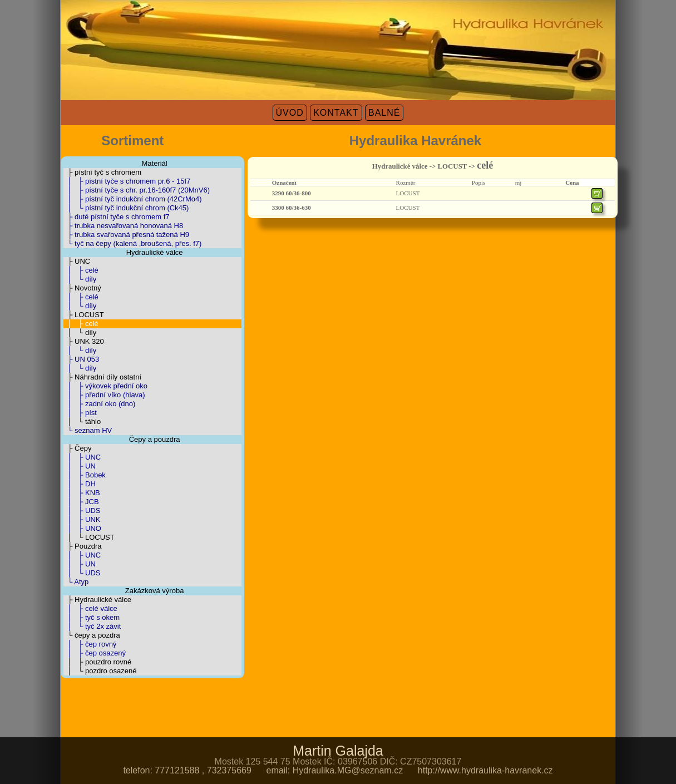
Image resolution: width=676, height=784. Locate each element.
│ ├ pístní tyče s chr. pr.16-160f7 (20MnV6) (137, 190)
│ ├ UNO (82, 528)
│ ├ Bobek (85, 475)
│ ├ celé (81, 270)
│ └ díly (80, 279)
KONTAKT (336, 113)
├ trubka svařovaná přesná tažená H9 (126, 235)
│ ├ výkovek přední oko (105, 386)
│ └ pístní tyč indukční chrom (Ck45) (126, 208)
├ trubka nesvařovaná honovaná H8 (123, 226)
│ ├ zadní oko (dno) (99, 404)
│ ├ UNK (82, 519)
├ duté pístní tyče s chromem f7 (117, 217)
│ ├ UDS (82, 511)
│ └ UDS (82, 573)
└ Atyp (76, 582)
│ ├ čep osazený (95, 653)
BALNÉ (384, 113)
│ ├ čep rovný (90, 644)
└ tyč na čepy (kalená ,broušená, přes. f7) (132, 243)
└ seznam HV (88, 430)
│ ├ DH (80, 484)
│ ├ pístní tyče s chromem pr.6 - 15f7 (127, 181)
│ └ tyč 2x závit (92, 626)
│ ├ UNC (82, 457)
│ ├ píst (80, 413)
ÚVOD (290, 113)
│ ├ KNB (82, 493)
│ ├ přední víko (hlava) (104, 395)
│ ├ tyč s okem (92, 617)
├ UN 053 (81, 359)
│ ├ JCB (81, 502)
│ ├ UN (80, 466)
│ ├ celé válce (90, 608)
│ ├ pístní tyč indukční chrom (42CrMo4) (133, 199)
